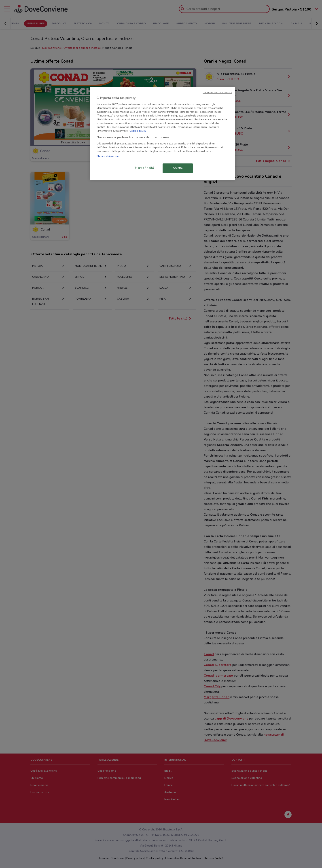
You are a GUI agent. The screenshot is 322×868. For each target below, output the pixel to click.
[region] (163, 133)
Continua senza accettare (217, 92)
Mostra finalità (145, 168)
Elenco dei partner (108, 156)
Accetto (178, 168)
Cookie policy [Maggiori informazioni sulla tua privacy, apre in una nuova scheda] (138, 131)
